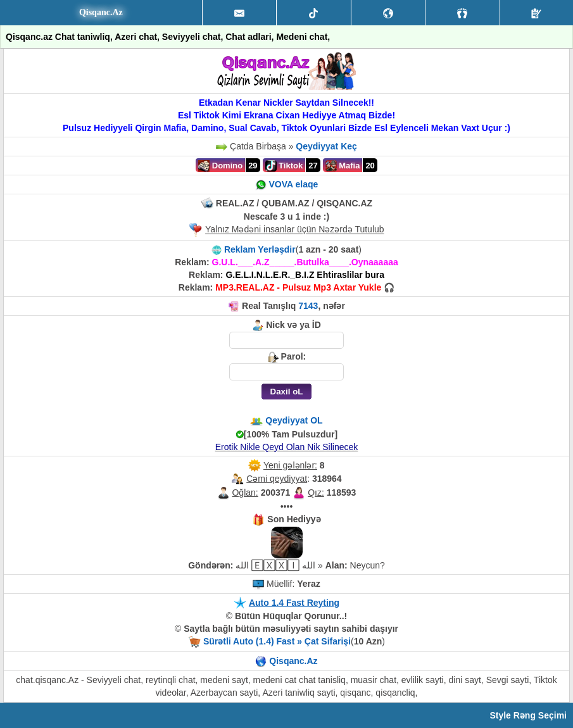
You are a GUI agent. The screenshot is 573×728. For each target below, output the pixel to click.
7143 (308, 306)
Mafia (343, 166)
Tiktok (284, 166)
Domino (220, 166)
